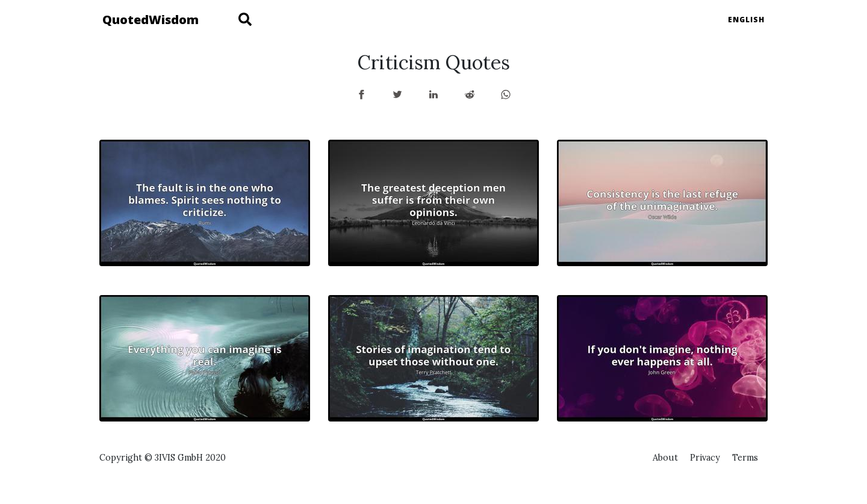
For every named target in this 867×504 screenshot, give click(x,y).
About (665, 458)
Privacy (705, 458)
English (746, 20)
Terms (745, 458)
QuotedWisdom (151, 20)
